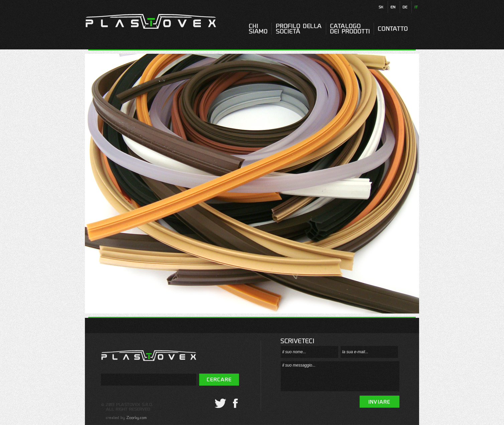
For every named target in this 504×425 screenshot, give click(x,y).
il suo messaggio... (340, 376)
